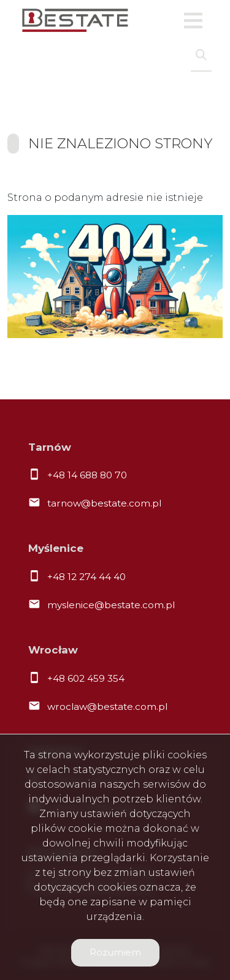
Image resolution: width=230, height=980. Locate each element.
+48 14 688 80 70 (87, 475)
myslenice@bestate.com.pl (111, 605)
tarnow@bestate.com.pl (104, 503)
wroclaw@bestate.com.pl (107, 707)
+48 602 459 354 (86, 678)
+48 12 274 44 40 (86, 577)
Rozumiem (115, 952)
